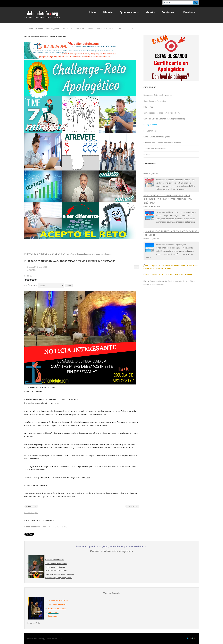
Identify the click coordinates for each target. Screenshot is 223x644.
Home (31, 29)
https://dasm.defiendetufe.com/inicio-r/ (42, 403)
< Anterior (31, 506)
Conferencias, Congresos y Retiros (59, 578)
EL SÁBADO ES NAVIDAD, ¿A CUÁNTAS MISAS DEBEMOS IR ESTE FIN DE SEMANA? (70, 261)
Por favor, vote (31, 285)
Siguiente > (132, 506)
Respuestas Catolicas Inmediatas (158, 95)
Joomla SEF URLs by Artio (31, 513)
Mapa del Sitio (34, 623)
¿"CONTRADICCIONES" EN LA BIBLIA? (177, 274)
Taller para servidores (55, 567)
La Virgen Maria (42, 29)
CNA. (88, 477)
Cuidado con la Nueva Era (155, 101)
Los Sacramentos (151, 131)
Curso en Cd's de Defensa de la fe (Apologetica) (164, 119)
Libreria (147, 155)
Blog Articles (56, 29)
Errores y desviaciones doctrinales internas (162, 143)
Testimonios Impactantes (155, 149)
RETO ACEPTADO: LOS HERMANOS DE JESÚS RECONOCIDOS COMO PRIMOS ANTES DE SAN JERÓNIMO (168, 199)
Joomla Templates (35, 638)
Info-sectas (148, 107)
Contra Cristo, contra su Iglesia (157, 137)
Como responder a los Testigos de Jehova (162, 113)
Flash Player (47, 527)
